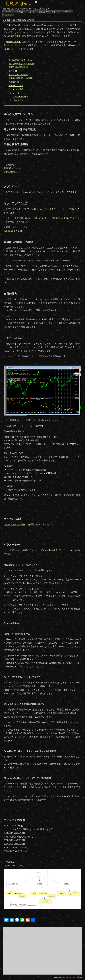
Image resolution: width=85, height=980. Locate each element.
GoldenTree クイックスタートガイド (49, 209)
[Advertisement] (42, 951)
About (67, 12)
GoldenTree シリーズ (14, 866)
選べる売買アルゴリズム (20, 60)
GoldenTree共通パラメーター (56, 550)
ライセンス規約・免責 (14, 524)
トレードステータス (30, 426)
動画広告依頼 (44, 12)
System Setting (20, 97)
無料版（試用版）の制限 (20, 78)
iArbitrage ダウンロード (15, 231)
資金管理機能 (10, 172)
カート (32, 12)
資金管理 (38, 470)
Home (9, 12)
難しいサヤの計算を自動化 (21, 64)
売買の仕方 (14, 82)
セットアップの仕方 (18, 75)
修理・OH (56, 12)
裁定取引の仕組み (12, 168)
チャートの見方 (16, 86)
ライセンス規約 (16, 89)
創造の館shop (77, 977)
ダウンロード (15, 71)
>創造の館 (9, 15)
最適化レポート (13, 42)
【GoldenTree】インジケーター (36, 192)
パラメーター (15, 93)
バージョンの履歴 (17, 100)
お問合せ (20, 12)
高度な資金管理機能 (18, 67)
